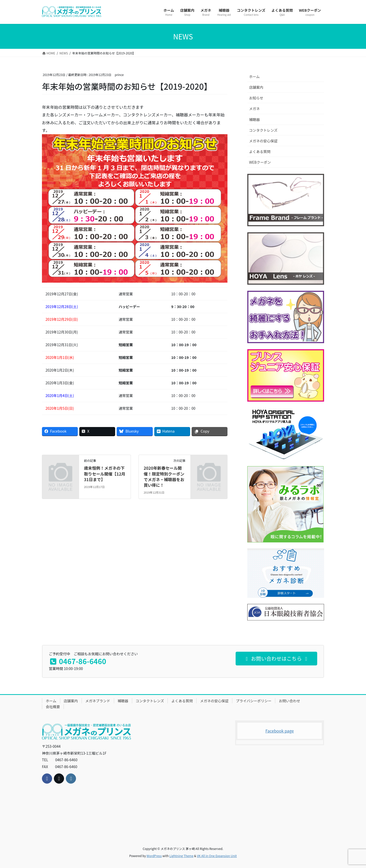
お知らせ (256, 98)
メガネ (254, 109)
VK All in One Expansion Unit (217, 856)
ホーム (254, 77)
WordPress (154, 856)
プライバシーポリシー (254, 701)
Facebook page (280, 731)
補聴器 (254, 119)
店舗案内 (256, 87)
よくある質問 (260, 151)
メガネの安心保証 (263, 141)
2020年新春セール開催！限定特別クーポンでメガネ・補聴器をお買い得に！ (164, 476)
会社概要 (53, 707)
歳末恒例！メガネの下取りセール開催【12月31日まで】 (105, 474)
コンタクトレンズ (263, 130)
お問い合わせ (289, 701)
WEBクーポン (260, 162)
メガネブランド (98, 701)
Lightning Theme (181, 856)
